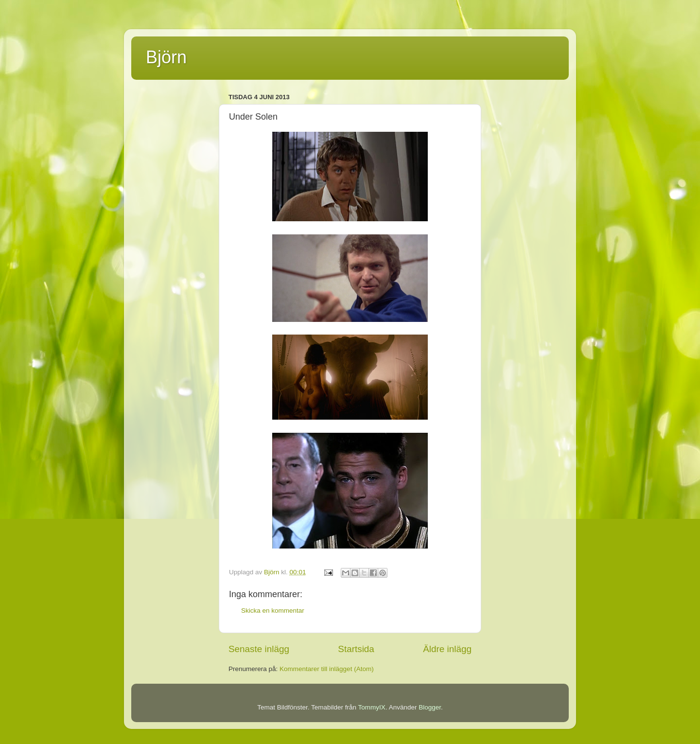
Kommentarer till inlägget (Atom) (327, 669)
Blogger (430, 707)
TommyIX (372, 707)
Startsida (356, 649)
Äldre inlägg (447, 649)
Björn (166, 57)
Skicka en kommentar (273, 611)
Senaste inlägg (259, 649)
